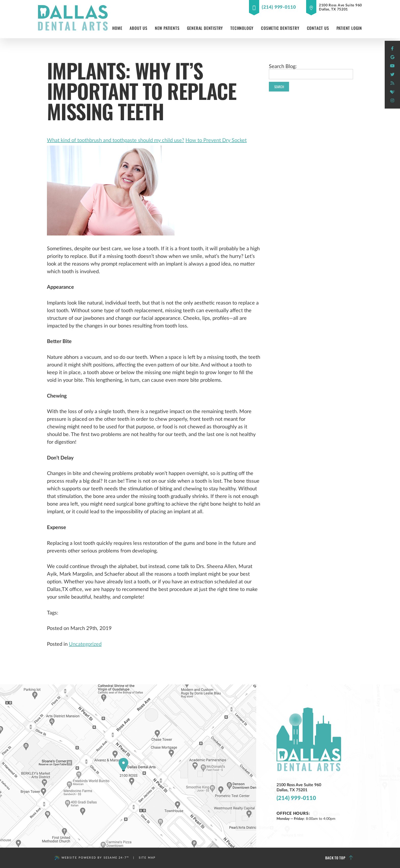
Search (279, 87)
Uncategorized (85, 644)
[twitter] (392, 75)
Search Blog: (283, 67)
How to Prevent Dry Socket (216, 140)
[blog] (392, 83)
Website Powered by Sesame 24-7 (92, 858)
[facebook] (392, 49)
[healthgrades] (392, 92)
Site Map (147, 858)
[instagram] (392, 101)
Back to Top (339, 858)
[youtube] (392, 66)
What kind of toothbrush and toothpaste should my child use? (116, 140)
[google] (392, 57)
